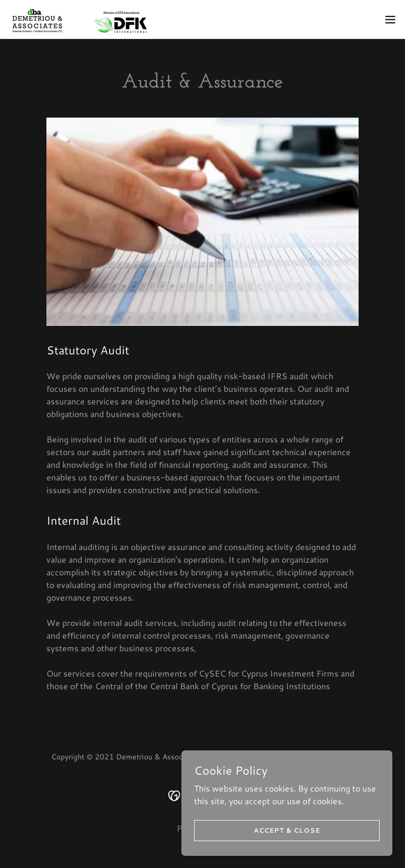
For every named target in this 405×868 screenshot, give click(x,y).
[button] (390, 20)
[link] (78, 19)
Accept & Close (287, 830)
